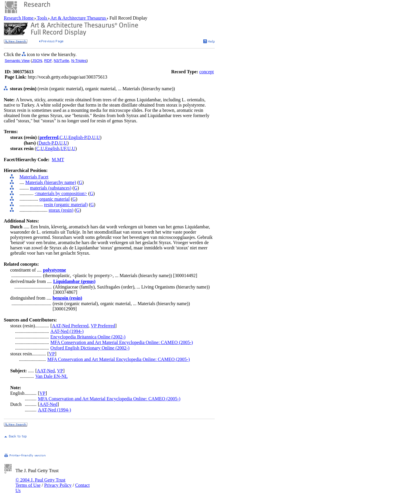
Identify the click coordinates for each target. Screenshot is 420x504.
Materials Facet (34, 177)
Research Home (19, 18)
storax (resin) (61, 210)
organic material (55, 199)
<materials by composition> (61, 193)
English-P (77, 137)
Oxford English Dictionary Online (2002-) (90, 348)
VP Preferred (103, 326)
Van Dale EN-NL (51, 376)
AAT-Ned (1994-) (67, 331)
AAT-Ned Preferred (70, 326)
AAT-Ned (46, 371)
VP (52, 354)
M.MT (58, 160)
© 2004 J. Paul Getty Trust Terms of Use (40, 483)
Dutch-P (46, 143)
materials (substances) (51, 188)
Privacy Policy (58, 485)
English (52, 148)
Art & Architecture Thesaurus (78, 18)
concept (206, 72)
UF (63, 148)
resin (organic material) (66, 205)
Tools (42, 18)
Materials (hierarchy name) (51, 182)
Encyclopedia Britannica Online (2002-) (88, 337)
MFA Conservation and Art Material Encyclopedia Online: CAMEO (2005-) (122, 342)
